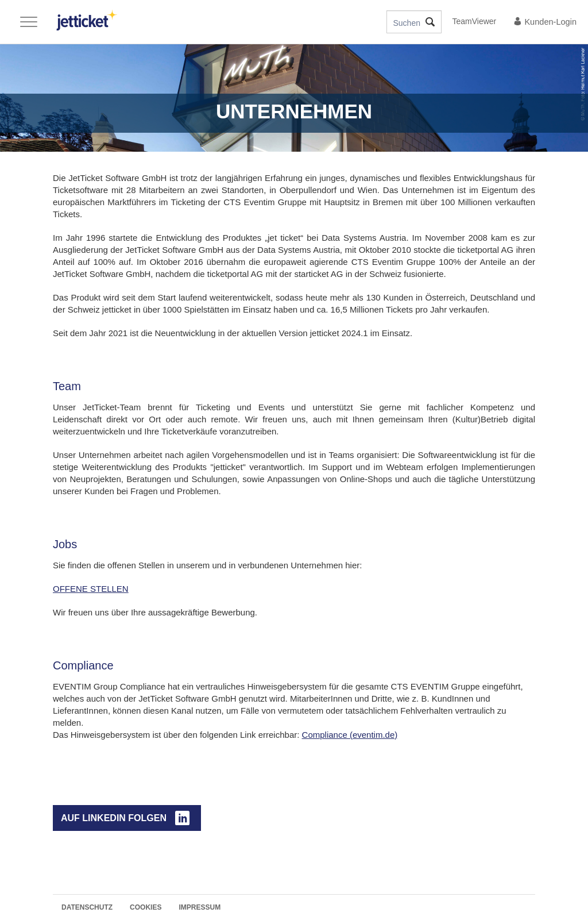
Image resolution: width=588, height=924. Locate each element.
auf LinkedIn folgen (114, 818)
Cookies (146, 907)
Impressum (200, 907)
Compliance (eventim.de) (350, 735)
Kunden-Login (545, 22)
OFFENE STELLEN (91, 589)
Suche (429, 22)
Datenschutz (87, 907)
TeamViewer (475, 21)
